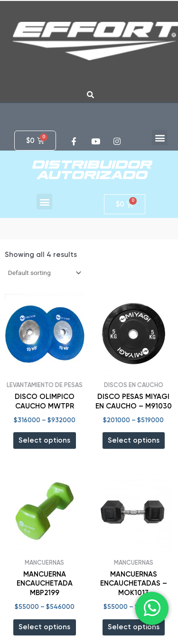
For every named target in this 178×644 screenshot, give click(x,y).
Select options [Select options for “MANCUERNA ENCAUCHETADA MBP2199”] (44, 627)
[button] (160, 137)
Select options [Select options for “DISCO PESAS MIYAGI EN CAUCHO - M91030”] (134, 440)
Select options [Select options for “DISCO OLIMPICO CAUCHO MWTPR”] (44, 440)
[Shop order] (44, 273)
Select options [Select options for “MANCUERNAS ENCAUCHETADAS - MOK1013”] (134, 627)
